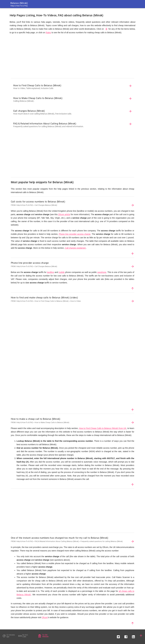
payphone (102, 272)
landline (51, 272)
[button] (118, 636)
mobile (62, 272)
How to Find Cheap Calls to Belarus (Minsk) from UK (103, 428)
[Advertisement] (73, 57)
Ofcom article (64, 214)
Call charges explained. (75, 248)
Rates (48, 33)
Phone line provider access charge (75, 234)
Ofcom (45, 617)
